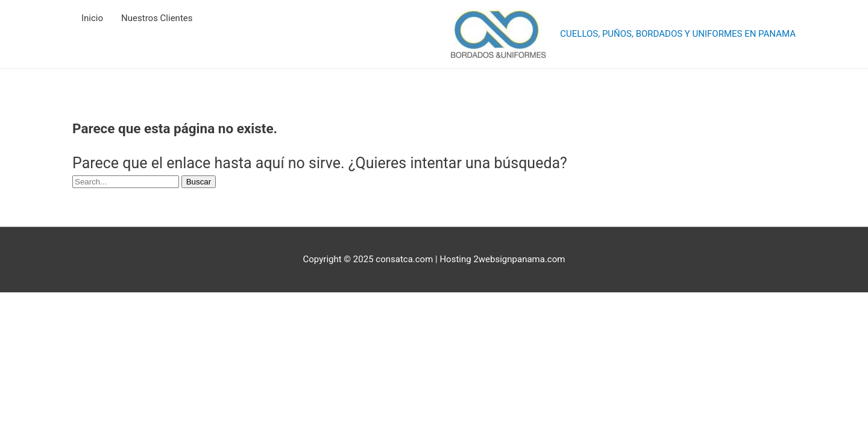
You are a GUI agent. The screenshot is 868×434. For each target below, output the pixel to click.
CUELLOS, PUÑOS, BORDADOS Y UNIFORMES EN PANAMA (678, 34)
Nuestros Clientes (157, 18)
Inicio (92, 18)
